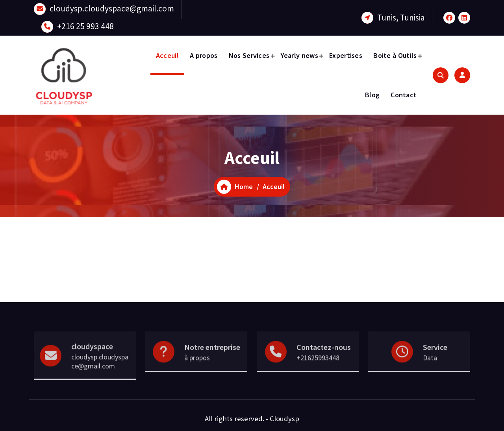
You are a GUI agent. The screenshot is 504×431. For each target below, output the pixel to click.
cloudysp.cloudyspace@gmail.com (112, 7)
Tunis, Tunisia (401, 16)
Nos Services (249, 55)
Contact (404, 95)
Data (430, 371)
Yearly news (299, 55)
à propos (197, 371)
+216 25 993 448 (85, 25)
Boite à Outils (395, 55)
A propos (204, 55)
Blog (372, 95)
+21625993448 (318, 371)
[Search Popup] (441, 75)
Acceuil (167, 55)
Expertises (346, 55)
